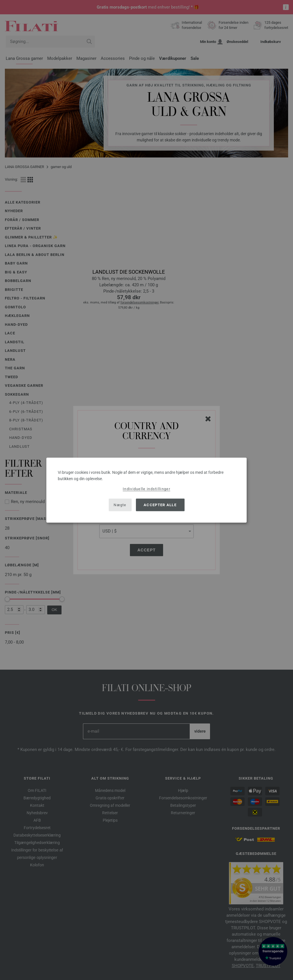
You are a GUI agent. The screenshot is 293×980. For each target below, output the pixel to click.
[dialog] (146, 490)
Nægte (120, 505)
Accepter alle (160, 505)
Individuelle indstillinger (146, 489)
